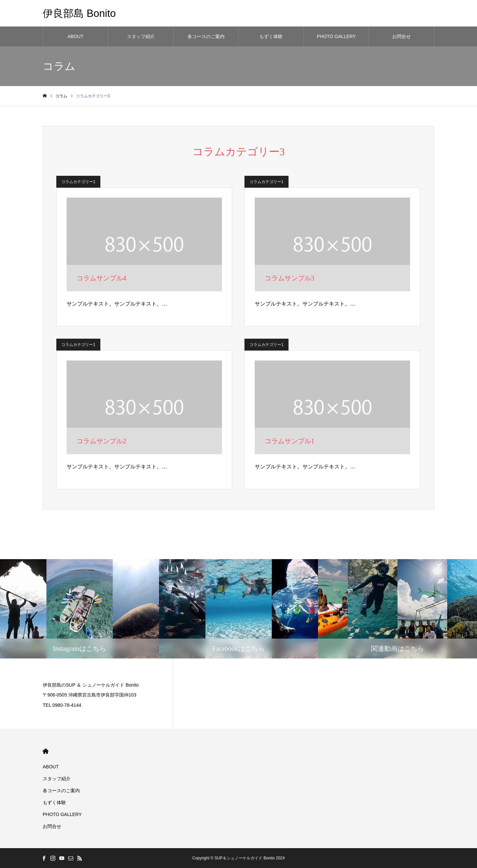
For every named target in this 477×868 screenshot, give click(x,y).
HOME (46, 751)
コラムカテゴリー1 (78, 182)
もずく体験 (271, 36)
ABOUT (76, 36)
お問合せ (401, 36)
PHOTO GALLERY (336, 36)
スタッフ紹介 (141, 36)
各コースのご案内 (206, 36)
